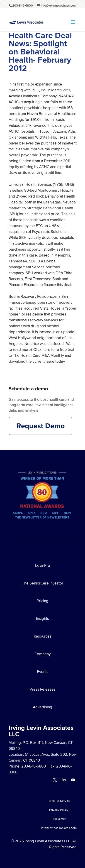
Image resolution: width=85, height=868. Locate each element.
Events (43, 672)
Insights (42, 619)
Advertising (42, 707)
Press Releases (43, 689)
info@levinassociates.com (59, 828)
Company (42, 654)
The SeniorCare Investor (43, 583)
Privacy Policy (59, 810)
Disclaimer (59, 819)
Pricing (42, 601)
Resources (43, 636)
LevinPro (43, 565)
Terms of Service (59, 801)
